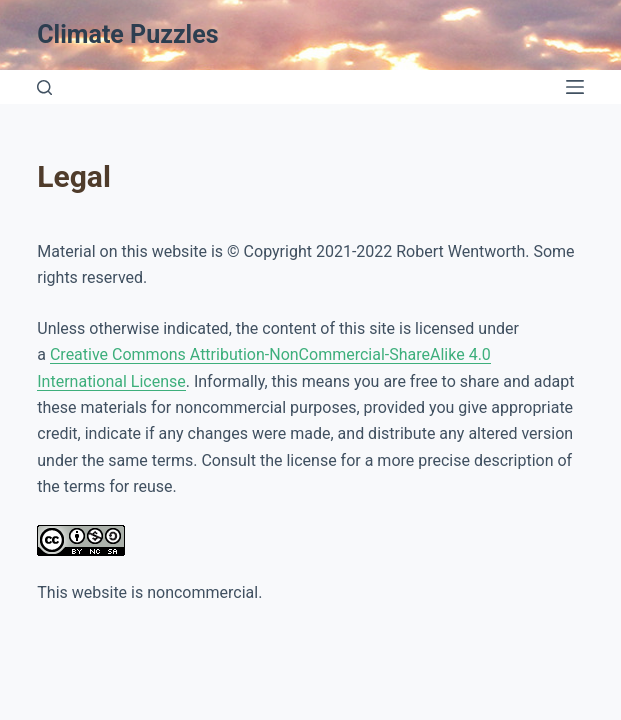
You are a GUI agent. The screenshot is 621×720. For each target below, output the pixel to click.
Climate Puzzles (127, 34)
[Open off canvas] (575, 87)
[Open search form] (44, 87)
